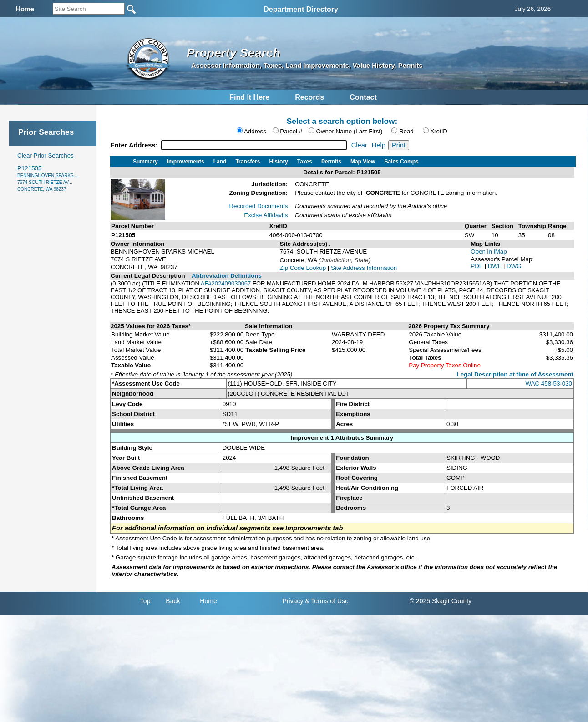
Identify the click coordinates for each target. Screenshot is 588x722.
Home (208, 601)
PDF (477, 266)
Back (173, 601)
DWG (514, 266)
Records (309, 97)
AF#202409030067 (226, 283)
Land (220, 162)
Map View (363, 162)
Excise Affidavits (266, 215)
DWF (496, 266)
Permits (331, 162)
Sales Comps (401, 162)
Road (406, 131)
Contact (363, 97)
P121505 (48, 178)
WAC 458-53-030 (549, 384)
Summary (145, 162)
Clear (359, 145)
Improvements (186, 162)
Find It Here (249, 97)
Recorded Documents (258, 206)
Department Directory (301, 9)
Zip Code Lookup (303, 268)
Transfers (248, 162)
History (278, 162)
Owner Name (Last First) (350, 131)
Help (379, 145)
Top (145, 601)
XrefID (439, 131)
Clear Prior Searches (46, 155)
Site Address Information (364, 268)
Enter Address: (135, 145)
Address (255, 131)
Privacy (293, 601)
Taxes (305, 162)
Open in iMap (489, 252)
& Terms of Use (327, 601)
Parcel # (291, 131)
